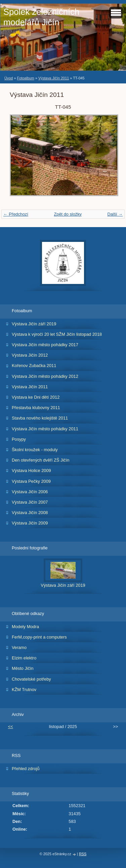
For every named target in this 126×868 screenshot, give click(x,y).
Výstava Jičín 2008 (30, 513)
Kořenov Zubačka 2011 (34, 366)
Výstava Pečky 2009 (31, 481)
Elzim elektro (24, 658)
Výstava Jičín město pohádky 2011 (45, 429)
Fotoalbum (25, 78)
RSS (83, 854)
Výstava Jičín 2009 (30, 523)
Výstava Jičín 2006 (30, 492)
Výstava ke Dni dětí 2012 (36, 397)
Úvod (9, 78)
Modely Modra (25, 627)
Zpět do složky (68, 214)
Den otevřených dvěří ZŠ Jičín (40, 460)
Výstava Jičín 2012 (30, 355)
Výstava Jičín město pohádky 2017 (45, 345)
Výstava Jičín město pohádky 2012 (45, 376)
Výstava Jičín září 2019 (34, 324)
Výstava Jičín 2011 (54, 78)
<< (11, 727)
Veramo (19, 647)
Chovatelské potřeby (31, 679)
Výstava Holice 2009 (31, 471)
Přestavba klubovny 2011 (36, 408)
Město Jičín (23, 668)
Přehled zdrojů (26, 769)
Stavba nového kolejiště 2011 (40, 418)
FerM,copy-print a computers (39, 637)
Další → (115, 214)
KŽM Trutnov (24, 690)
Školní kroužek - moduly (35, 450)
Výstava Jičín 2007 (30, 502)
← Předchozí (16, 214)
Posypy (19, 439)
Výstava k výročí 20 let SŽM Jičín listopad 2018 (57, 334)
